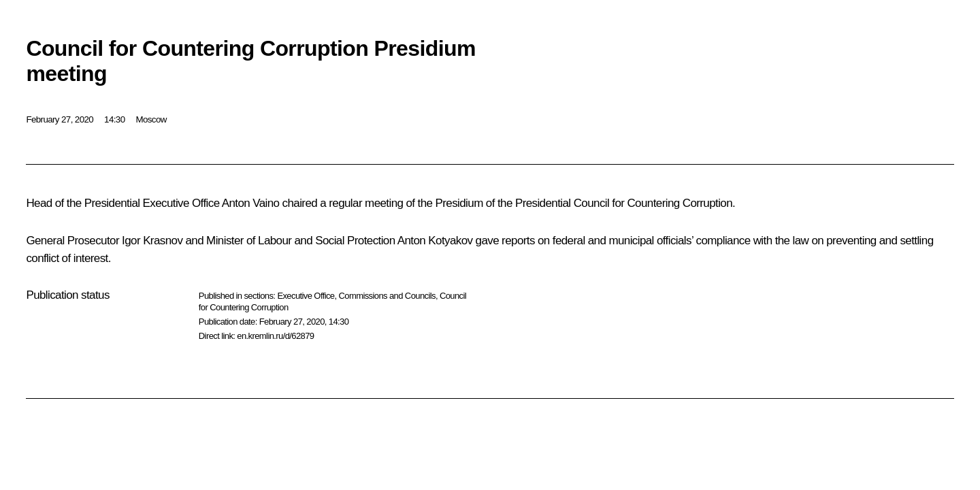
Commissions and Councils (387, 296)
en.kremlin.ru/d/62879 (275, 336)
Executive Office (306, 296)
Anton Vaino (251, 203)
